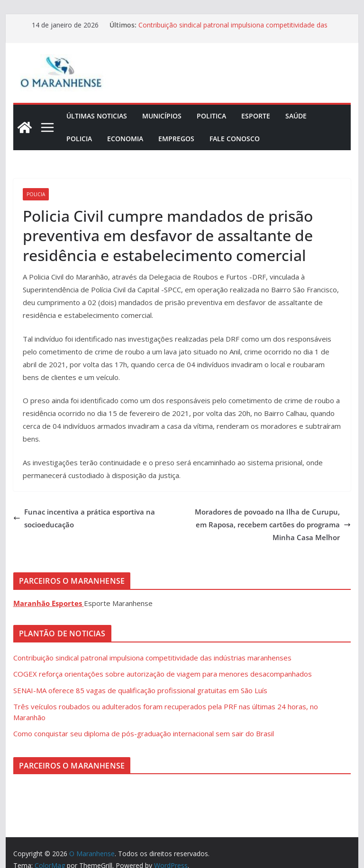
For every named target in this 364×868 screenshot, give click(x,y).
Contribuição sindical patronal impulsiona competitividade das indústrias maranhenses (152, 658)
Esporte (256, 116)
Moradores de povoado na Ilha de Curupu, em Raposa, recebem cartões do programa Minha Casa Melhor (273, 524)
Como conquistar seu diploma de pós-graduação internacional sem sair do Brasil (144, 733)
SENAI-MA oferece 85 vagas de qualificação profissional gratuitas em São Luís (140, 690)
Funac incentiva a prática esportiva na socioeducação (84, 518)
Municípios (162, 116)
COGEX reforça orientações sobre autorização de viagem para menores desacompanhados (163, 674)
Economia (125, 139)
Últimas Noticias (97, 116)
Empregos (176, 139)
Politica (211, 116)
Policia (79, 139)
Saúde (296, 116)
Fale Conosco (235, 139)
